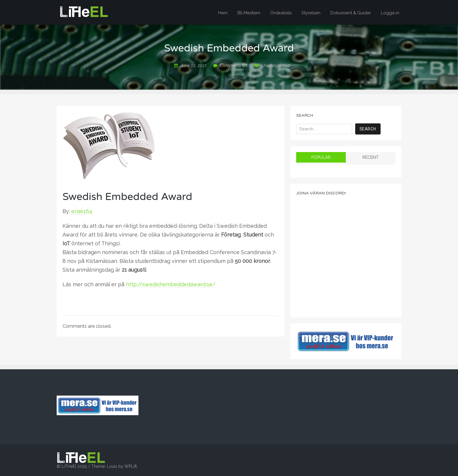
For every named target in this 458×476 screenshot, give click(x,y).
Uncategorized (276, 65)
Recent (371, 157)
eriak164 (82, 211)
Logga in (390, 13)
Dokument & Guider (351, 13)
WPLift (131, 466)
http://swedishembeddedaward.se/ (171, 284)
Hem (223, 13)
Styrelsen (311, 13)
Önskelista (281, 13)
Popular (321, 157)
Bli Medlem (249, 13)
